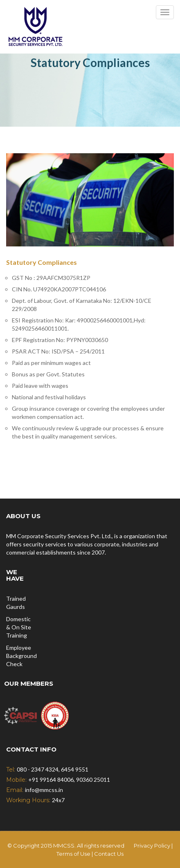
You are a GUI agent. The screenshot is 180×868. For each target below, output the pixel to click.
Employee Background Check (21, 656)
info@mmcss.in (44, 790)
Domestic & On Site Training (19, 627)
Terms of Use (74, 854)
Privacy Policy (152, 846)
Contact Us (109, 854)
